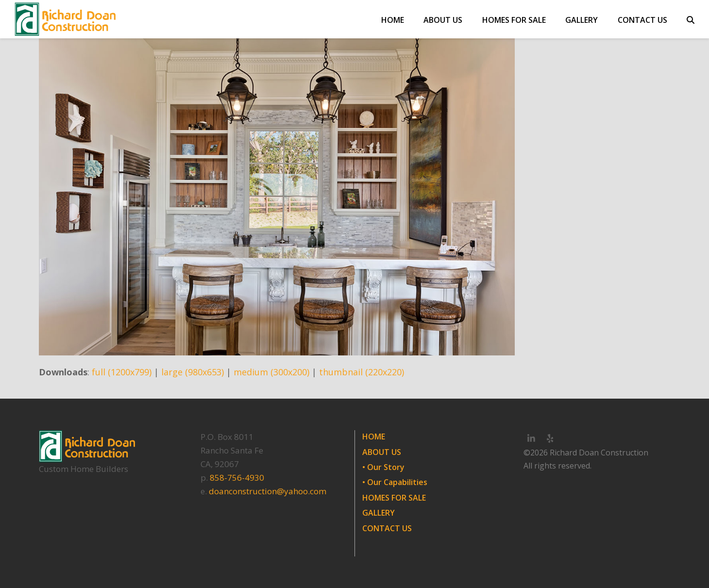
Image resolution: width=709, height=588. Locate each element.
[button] (691, 19)
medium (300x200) (271, 372)
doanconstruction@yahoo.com (268, 491)
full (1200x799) (122, 372)
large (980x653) (193, 372)
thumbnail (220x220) (362, 372)
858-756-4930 (237, 478)
